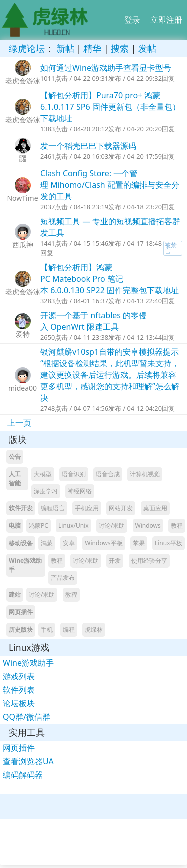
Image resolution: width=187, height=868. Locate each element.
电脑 (15, 526)
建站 (15, 595)
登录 (132, 20)
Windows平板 (103, 543)
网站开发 (121, 508)
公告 (15, 457)
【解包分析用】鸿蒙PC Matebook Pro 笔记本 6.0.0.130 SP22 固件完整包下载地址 (109, 279)
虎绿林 (94, 630)
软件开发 (21, 508)
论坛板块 (19, 703)
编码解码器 (23, 775)
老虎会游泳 (23, 81)
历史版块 (21, 630)
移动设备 (21, 543)
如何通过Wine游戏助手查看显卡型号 (106, 68)
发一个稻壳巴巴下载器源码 (88, 146)
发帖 (147, 48)
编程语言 (53, 508)
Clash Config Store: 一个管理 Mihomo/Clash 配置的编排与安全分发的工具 (110, 185)
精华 (92, 48)
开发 (115, 561)
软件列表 (19, 690)
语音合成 (108, 474)
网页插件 (21, 612)
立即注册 (166, 20)
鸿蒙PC (39, 526)
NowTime (22, 198)
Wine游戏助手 (25, 565)
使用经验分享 (149, 561)
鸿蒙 (47, 543)
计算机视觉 (145, 474)
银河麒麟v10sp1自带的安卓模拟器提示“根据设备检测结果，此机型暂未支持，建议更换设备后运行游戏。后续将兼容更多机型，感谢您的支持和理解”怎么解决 (110, 375)
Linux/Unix (74, 526)
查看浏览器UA (28, 761)
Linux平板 (168, 543)
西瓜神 (23, 244)
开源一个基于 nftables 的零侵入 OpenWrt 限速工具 (93, 321)
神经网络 (80, 491)
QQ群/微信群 (27, 717)
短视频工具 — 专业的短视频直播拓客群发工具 (110, 227)
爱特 (23, 334)
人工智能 (15, 479)
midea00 (23, 388)
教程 (177, 526)
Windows (148, 526)
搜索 (120, 48)
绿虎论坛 (27, 48)
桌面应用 (155, 508)
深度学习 (46, 491)
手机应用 (87, 508)
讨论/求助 (112, 526)
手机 (47, 630)
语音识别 (74, 474)
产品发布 (63, 578)
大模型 (43, 474)
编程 (69, 630)
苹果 (139, 543)
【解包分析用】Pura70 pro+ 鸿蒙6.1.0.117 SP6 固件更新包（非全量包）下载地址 (110, 107)
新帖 (65, 48)
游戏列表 (19, 676)
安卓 (69, 543)
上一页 (19, 423)
